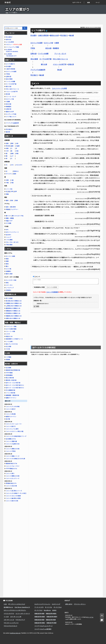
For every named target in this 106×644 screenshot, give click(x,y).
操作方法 (9, 39)
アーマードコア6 (39, 607)
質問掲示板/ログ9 (11, 483)
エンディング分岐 (11, 114)
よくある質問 (10, 42)
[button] (78, 2)
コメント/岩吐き (11, 409)
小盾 (12, 180)
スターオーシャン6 (9, 620)
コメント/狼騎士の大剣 (13, 476)
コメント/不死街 (11, 451)
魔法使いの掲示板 (11, 380)
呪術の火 (16, 171)
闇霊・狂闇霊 (10, 218)
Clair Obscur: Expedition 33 (22, 607)
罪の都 (60, 70)
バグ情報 (9, 357)
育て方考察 (9, 298)
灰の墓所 (33, 35)
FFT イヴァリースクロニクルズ (17, 604)
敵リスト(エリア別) (18, 216)
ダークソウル (49, 607)
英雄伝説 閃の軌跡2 (51, 613)
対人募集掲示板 (11, 390)
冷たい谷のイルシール (60, 59)
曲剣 (12, 146)
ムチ (12, 156)
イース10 (6, 617)
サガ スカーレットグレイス (11, 623)
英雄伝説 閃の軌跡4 (52, 617)
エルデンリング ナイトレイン (42, 604)
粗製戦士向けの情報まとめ (14, 316)
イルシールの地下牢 (60, 64)
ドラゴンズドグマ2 (9, 613)
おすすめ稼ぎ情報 (11, 329)
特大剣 (8, 146)
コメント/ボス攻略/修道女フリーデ (16, 436)
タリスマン (9, 174)
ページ (98, 2)
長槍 (12, 153)
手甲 (12, 191)
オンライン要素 (11, 256)
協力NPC (9, 235)
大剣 (17, 143)
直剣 (12, 143)
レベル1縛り (10, 341)
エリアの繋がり (11, 64)
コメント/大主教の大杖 (13, 444)
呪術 (12, 200)
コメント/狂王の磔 (11, 486)
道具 (7, 207)
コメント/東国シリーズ (13, 456)
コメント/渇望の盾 (11, 441)
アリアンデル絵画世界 (38, 70)
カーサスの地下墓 (45, 59)
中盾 (7, 183)
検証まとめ (9, 336)
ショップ (9, 237)
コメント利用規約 (52, 292)
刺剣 (7, 148)
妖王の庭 (48, 48)
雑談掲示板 (9, 370)
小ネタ (8, 334)
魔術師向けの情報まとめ (13, 308)
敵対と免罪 (9, 274)
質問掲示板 (17, 370)
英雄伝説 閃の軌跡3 (40, 617)
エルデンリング (56, 604)
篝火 (7, 266)
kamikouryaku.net (15, 633)
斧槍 (17, 153)
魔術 (7, 200)
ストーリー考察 (11, 331)
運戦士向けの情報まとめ (13, 318)
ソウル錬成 (9, 240)
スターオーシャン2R (16, 617)
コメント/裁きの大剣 (12, 501)
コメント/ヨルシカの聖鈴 (13, 496)
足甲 (15, 191)
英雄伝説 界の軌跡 (51, 623)
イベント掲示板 (11, 393)
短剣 (7, 143)
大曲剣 (18, 146)
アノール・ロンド (60, 54)
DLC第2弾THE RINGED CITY (11, 55)
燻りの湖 (44, 64)
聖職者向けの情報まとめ (13, 311)
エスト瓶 (9, 269)
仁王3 (5, 604)
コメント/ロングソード (13, 478)
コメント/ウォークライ (13, 466)
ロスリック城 (48, 43)
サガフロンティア (20, 620)
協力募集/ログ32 (11, 439)
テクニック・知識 (11, 326)
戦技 (7, 259)
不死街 (33, 48)
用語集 (8, 360)
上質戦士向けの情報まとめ (14, 306)
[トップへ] (102, 616)
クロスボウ (19, 165)
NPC (7, 230)
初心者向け (9, 37)
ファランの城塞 (43, 54)
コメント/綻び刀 (11, 426)
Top (7, 13)
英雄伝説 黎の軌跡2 (40, 623)
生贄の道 (33, 54)
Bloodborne (47, 610)
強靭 (7, 261)
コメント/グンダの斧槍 (13, 406)
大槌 (17, 151)
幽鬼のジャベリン (11, 416)
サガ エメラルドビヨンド (11, 626)
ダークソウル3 (38, 610)
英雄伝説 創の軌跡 (39, 620)
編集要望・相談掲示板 (12, 395)
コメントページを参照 (59, 88)
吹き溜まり (64, 35)
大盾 (12, 183)
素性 (7, 283)
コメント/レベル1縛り (12, 429)
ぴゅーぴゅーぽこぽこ (12, 242)
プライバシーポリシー (80, 604)
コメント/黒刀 (10, 473)
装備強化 (9, 271)
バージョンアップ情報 (12, 47)
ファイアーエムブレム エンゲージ (43, 626)
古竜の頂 (71, 64)
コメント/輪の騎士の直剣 (13, 498)
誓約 (7, 264)
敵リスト (9, 216)
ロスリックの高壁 (36, 43)
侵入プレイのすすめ (12, 344)
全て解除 (36, 306)
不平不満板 (9, 373)
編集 (89, 2)
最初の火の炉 (54, 35)
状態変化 (9, 290)
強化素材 (13, 207)
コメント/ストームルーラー (14, 424)
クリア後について (11, 117)
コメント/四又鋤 (11, 414)
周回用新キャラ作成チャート (14, 339)
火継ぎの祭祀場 (43, 35)
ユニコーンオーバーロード (23, 613)
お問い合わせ (69, 604)
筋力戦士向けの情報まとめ (14, 301)
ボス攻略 (9, 223)
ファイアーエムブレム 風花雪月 (43, 629)
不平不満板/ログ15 (11, 469)
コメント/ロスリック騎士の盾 (15, 431)
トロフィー (9, 44)
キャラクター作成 (11, 280)
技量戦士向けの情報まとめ (14, 303)
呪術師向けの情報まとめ (13, 313)
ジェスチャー (14, 209)
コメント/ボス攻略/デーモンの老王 (16, 493)
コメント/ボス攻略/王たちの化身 (16, 459)
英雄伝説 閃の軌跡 (39, 613)
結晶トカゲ (9, 221)
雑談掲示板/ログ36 (11, 463)
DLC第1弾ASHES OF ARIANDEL (12, 50)
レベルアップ (10, 288)
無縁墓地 (56, 48)
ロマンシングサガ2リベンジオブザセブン (15, 610)
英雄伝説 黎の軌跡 (51, 620)
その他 (8, 349)
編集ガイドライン (11, 398)
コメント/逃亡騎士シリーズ (14, 491)
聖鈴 (15, 174)
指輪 (7, 194)
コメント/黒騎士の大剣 (13, 449)
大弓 (12, 165)
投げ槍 (8, 419)
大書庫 (57, 43)
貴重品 (8, 209)
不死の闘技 (9, 245)
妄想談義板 (9, 375)
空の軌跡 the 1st (8, 607)
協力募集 (9, 368)
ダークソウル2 (58, 607)
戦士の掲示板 (10, 378)
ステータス (9, 285)
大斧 (7, 151)
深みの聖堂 (34, 59)
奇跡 (16, 200)
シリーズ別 (9, 189)
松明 (7, 180)
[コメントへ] (102, 620)
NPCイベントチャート (12, 232)
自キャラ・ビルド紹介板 (13, 383)
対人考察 (9, 346)
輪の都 (72, 35)
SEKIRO (54, 610)
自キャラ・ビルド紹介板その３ (15, 388)
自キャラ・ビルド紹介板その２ (15, 385)
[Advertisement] (53, 19)
